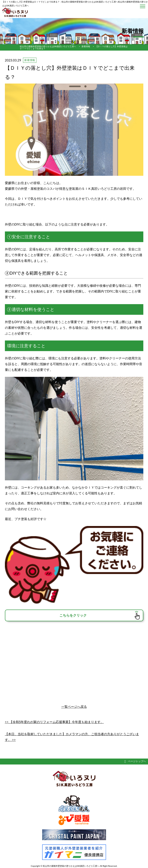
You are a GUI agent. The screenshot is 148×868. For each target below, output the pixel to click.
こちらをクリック (73, 615)
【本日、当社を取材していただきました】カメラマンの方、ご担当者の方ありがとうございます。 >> (72, 737)
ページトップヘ (135, 761)
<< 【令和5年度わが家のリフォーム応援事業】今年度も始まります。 (54, 722)
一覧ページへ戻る (74, 706)
